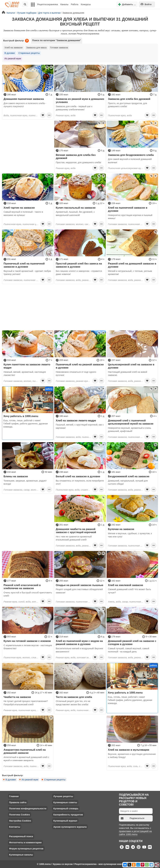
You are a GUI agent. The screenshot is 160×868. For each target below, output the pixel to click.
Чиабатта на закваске (17, 697)
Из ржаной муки (13, 59)
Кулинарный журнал (65, 821)
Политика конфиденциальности (28, 808)
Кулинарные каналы (21, 855)
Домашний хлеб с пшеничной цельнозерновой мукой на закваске (131, 422)
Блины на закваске (16, 476)
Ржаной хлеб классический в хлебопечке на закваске (22, 587)
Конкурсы (86, 4)
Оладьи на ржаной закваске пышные (80, 585)
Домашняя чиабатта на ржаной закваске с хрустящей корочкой (76, 531)
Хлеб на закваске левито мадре (76, 420)
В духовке (10, 53)
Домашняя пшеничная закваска (24, 99)
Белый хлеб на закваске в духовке (78, 476)
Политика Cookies (19, 815)
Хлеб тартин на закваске (19, 208)
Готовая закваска (59, 48)
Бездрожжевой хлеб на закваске (129, 476)
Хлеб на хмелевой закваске (126, 585)
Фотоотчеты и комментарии (25, 842)
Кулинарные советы (65, 802)
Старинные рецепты (29, 53)
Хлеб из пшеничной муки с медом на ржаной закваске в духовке (79, 643)
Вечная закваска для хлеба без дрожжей (76, 156)
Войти (146, 4)
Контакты (15, 827)
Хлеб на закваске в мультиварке (129, 750)
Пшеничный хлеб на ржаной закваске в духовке (80, 366)
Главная (14, 796)
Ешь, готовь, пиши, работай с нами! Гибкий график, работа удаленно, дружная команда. (26, 424)
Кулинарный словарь (66, 808)
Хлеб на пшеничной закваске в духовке (128, 209)
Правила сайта (18, 802)
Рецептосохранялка (47, 4)
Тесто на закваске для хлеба (74, 697)
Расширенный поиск (21, 836)
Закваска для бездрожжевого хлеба (131, 155)
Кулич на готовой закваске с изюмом (27, 641)
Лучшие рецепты (63, 796)
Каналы (64, 4)
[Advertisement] (28, 140)
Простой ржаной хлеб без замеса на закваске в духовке (79, 265)
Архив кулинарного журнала (70, 827)
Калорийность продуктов (68, 815)
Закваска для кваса (36, 48)
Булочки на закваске (121, 529)
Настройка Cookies (20, 821)
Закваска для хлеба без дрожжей (129, 99)
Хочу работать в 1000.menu (21, 416)
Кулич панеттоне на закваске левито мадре (27, 366)
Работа (75, 4)
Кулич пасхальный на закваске (76, 208)
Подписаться (133, 818)
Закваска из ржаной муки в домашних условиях (80, 100)
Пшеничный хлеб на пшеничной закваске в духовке (24, 265)
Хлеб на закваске (14, 48)
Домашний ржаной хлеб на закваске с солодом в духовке (132, 643)
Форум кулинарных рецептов (26, 849)
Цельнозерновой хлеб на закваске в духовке (131, 366)
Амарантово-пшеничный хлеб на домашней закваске (25, 751)
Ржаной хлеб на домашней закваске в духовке (132, 265)
